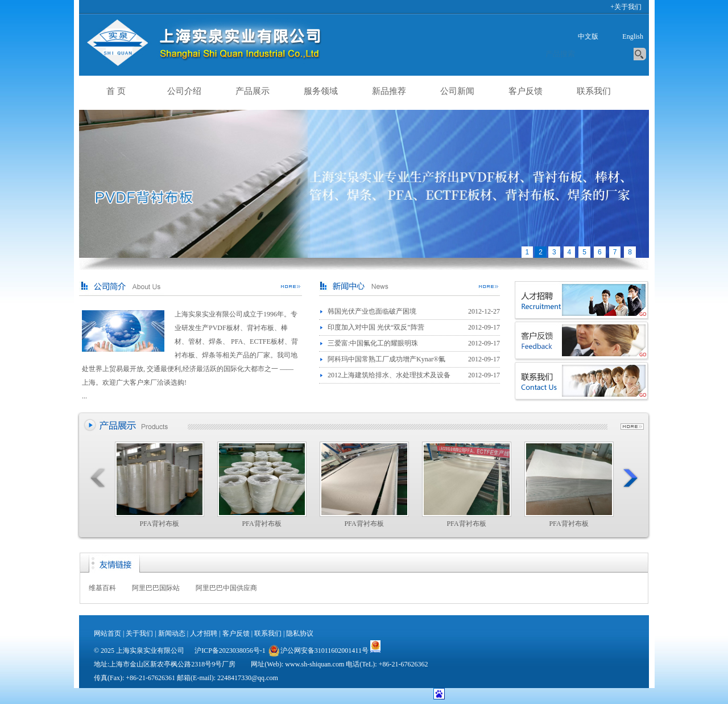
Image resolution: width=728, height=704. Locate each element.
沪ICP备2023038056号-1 (230, 651)
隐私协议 (300, 633)
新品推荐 (389, 91)
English (633, 36)
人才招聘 (204, 633)
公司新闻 (457, 91)
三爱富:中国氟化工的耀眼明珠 (373, 343)
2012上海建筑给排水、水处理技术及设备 (389, 375)
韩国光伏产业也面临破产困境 (372, 311)
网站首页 (107, 633)
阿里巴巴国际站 (156, 588)
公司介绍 (184, 91)
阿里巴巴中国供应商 (226, 588)
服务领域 (321, 91)
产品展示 (253, 91)
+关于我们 (626, 7)
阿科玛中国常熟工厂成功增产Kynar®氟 (386, 359)
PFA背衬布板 (160, 485)
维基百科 (102, 588)
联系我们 (594, 91)
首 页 (116, 91)
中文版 (588, 36)
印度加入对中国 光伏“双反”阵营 (376, 327)
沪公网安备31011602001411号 (318, 651)
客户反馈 (526, 91)
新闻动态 (172, 633)
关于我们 (139, 633)
